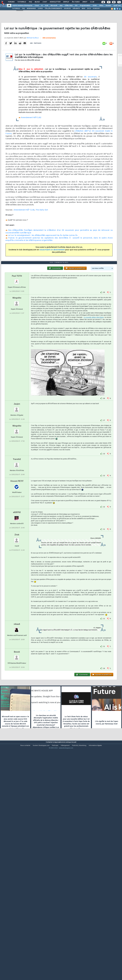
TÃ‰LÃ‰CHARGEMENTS (53, 9)
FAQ (30, 2)
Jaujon (17, 495)
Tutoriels (22, 2)
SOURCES (67, 9)
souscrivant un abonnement (52, 280)
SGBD (95, 6)
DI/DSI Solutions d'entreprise (22, 6)
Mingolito (17, 389)
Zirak (17, 626)
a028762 (17, 603)
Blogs (37, 2)
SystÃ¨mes (117, 6)
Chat (45, 2)
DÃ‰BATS (76, 9)
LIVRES (40, 9)
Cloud (37, 6)
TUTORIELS (16, 9)
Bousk (17, 743)
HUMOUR (96, 9)
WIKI (83, 9)
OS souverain (90, 107)
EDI (76, 6)
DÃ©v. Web (69, 6)
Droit (85, 2)
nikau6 (17, 715)
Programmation (85, 6)
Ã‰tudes (76, 2)
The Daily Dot (42, 240)
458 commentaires (49, 68)
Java (61, 6)
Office (101, 6)
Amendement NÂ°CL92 (31, 148)
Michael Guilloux (33, 68)
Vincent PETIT (17, 572)
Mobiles (108, 6)
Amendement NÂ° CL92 (24, 240)
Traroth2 (17, 550)
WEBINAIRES (31, 9)
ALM (47, 6)
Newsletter (55, 2)
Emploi (66, 2)
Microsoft (54, 6)
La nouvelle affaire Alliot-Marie (94, 408)
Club (92, 2)
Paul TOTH (17, 367)
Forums (11, 2)
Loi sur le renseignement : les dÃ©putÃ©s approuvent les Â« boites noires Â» (43, 266)
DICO (89, 9)
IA (42, 6)
